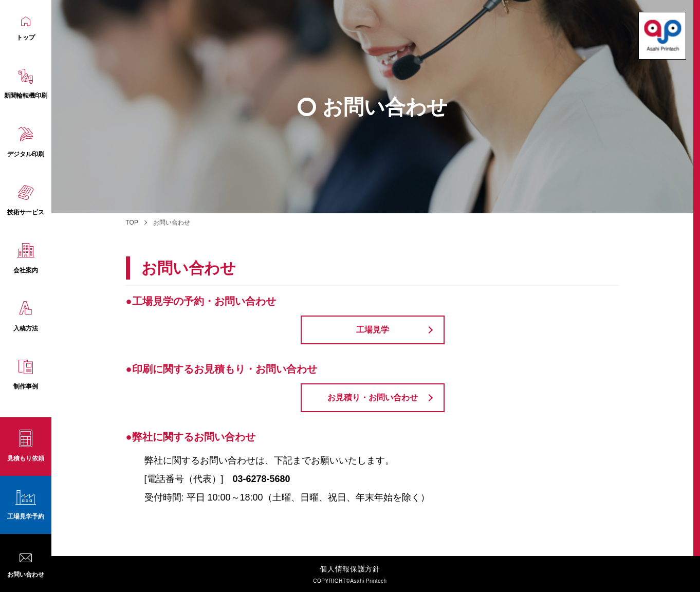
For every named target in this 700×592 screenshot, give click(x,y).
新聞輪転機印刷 (26, 84)
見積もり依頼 (26, 458)
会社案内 (26, 258)
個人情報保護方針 (350, 569)
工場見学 (373, 330)
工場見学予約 (26, 516)
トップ (26, 29)
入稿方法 (26, 317)
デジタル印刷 (26, 142)
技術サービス (26, 200)
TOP (132, 223)
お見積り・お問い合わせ (373, 397)
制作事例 (26, 375)
